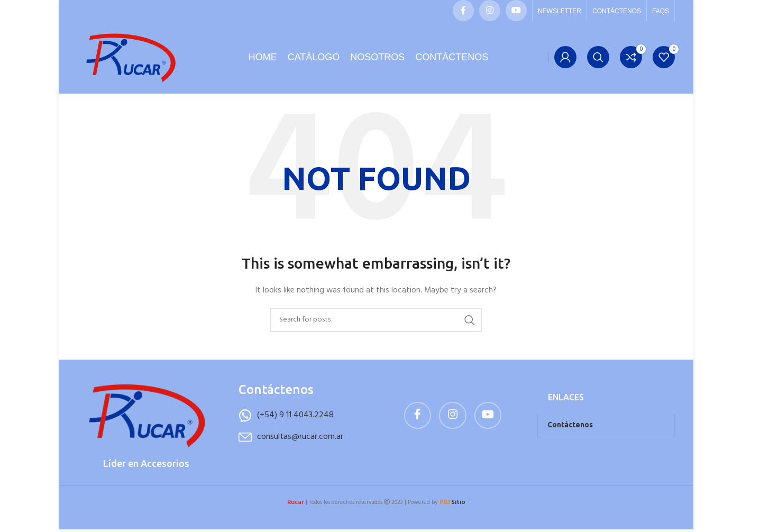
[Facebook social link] (463, 11)
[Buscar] (598, 61)
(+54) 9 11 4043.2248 (295, 423)
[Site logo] (130, 61)
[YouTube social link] (516, 11)
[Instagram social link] (490, 11)
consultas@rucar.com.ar (300, 444)
